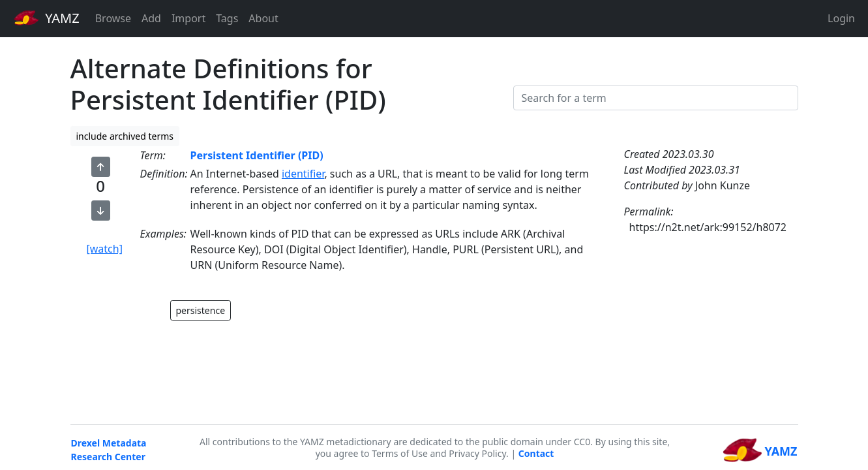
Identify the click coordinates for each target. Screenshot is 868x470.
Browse (113, 18)
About (263, 18)
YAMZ (47, 18)
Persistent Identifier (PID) (257, 155)
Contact (536, 453)
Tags (227, 18)
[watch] (105, 249)
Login (841, 18)
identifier (303, 174)
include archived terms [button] (125, 136)
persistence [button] (201, 310)
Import (188, 18)
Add (151, 18)
